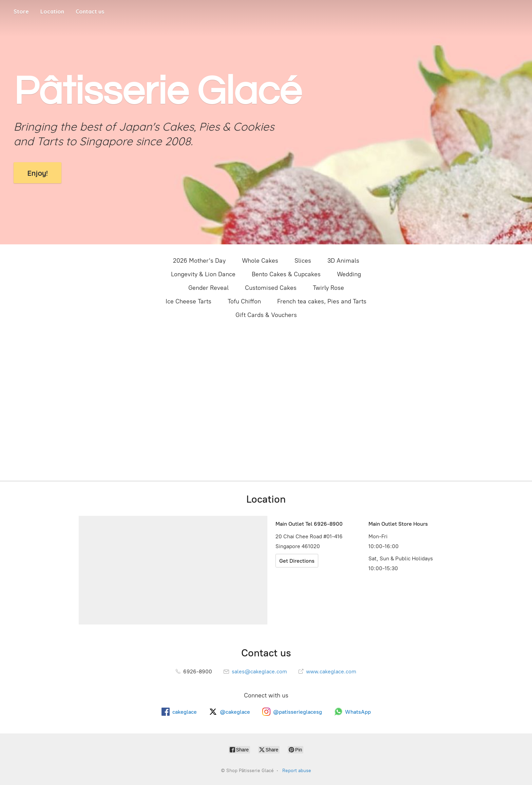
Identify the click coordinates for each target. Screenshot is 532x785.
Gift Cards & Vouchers (266, 315)
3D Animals (343, 261)
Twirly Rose (328, 288)
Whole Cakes (260, 261)
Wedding (349, 274)
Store (21, 12)
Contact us (90, 12)
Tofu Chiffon (244, 301)
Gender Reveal (208, 288)
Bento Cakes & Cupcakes (286, 274)
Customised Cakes (271, 288)
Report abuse (297, 771)
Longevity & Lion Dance (203, 274)
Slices (303, 261)
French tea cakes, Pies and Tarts (322, 301)
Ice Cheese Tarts (188, 301)
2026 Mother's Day (199, 261)
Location (52, 12)
